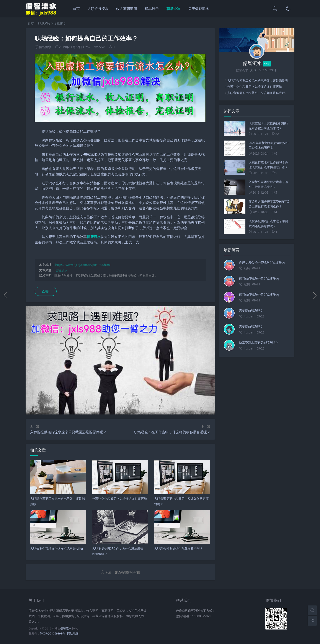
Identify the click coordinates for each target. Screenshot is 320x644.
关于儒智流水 (199, 9)
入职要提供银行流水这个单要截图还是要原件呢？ (68, 432)
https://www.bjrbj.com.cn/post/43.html (83, 265)
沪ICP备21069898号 (52, 633)
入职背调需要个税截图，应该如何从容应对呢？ (259, 93)
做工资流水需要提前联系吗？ (259, 342)
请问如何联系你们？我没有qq (259, 278)
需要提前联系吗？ (251, 310)
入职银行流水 (98, 9)
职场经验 (173, 9)
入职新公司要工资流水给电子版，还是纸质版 (258, 80)
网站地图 (73, 633)
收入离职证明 (127, 9)
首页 (76, 9)
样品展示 (152, 9)
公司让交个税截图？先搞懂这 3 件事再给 (255, 87)
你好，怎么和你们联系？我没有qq (262, 262)
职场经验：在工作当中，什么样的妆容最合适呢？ (172, 432)
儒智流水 (61, 270)
